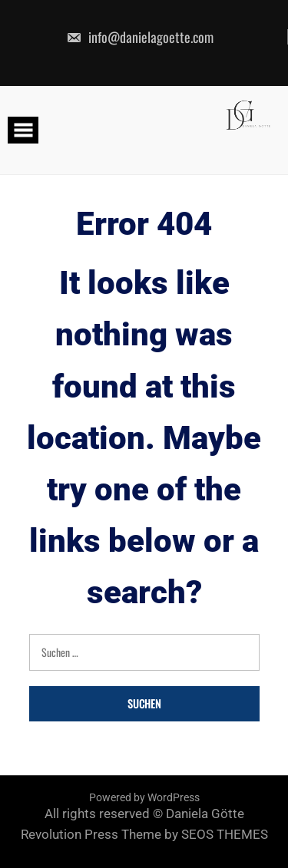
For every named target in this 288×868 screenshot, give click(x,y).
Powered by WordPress (144, 797)
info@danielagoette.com (140, 37)
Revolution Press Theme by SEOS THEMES (144, 834)
